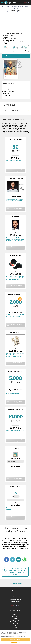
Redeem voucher (16, 601)
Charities (15, 597)
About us (16, 614)
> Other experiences (16, 583)
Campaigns (15, 595)
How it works (16, 616)
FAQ (15, 618)
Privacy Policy (16, 620)
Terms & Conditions (16, 622)
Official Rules (27, 100)
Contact (16, 624)
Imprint (16, 627)
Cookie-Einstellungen (16, 642)
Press (16, 626)
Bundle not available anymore (17, 170)
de (27, 2)
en (30, 2)
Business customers (15, 600)
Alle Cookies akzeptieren (15, 639)
